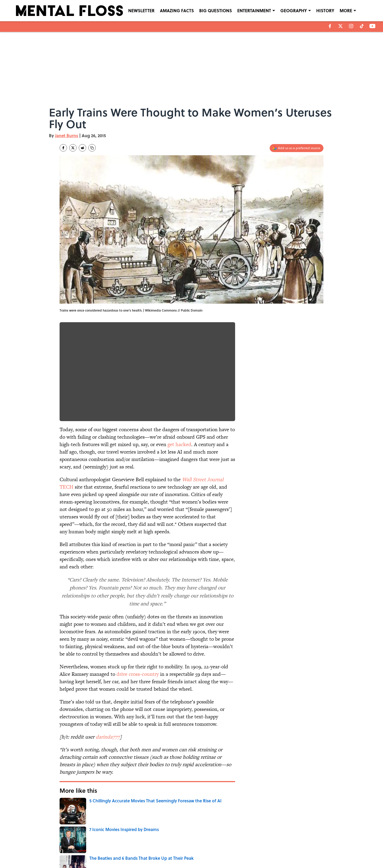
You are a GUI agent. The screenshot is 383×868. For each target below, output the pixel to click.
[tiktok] (362, 26)
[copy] (92, 148)
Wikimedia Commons (161, 310)
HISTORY (325, 11)
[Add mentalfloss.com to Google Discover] (297, 148)
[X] (340, 26)
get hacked (179, 444)
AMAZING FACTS (177, 11)
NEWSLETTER (141, 11)
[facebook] (330, 26)
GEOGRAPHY (294, 11)
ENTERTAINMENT (254, 11)
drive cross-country (138, 674)
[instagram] (351, 26)
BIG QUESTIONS (216, 11)
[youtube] (372, 26)
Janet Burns (67, 135)
